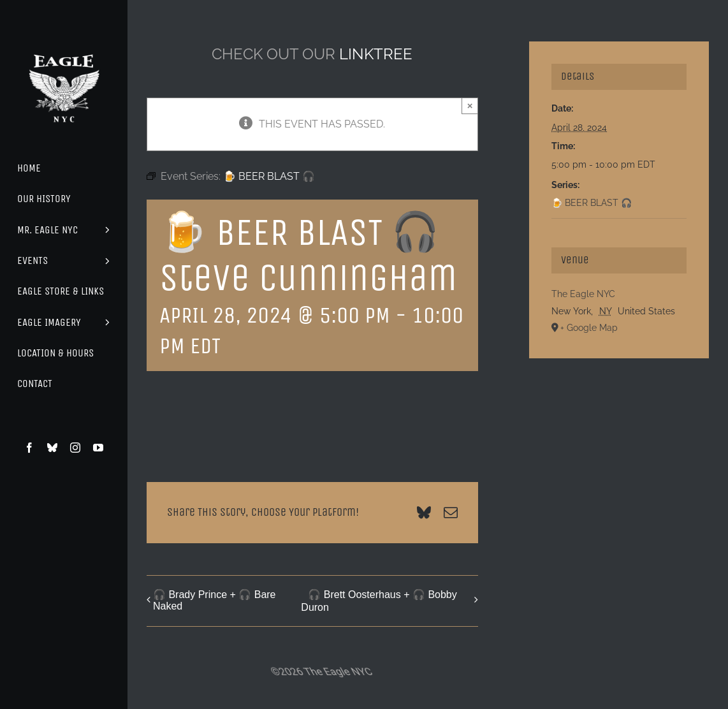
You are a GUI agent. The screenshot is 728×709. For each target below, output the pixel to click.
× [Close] (470, 106)
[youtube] (98, 448)
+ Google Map (589, 328)
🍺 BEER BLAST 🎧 (592, 203)
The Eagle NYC (583, 294)
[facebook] (29, 448)
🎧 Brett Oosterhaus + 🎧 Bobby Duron (379, 601)
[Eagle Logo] (64, 43)
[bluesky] (52, 448)
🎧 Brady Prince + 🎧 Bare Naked (215, 600)
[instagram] (75, 448)
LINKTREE (376, 54)
